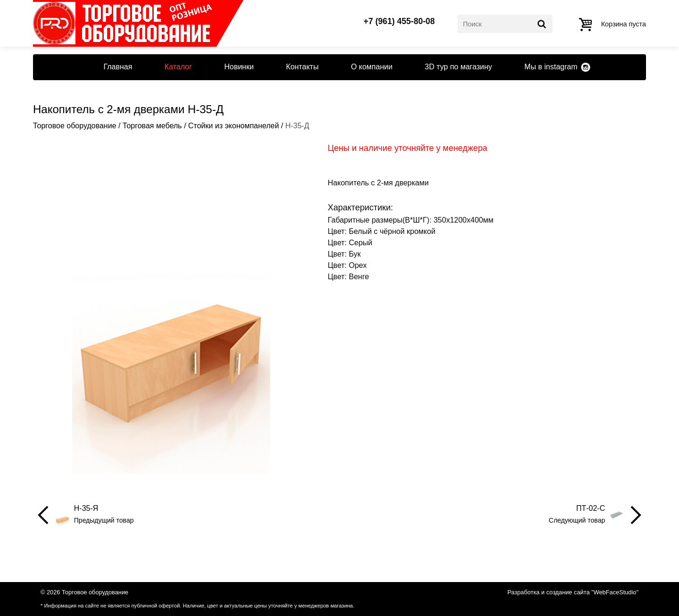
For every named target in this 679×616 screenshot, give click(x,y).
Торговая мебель (152, 126)
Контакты (302, 67)
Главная (118, 67)
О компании (372, 67)
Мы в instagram (551, 67)
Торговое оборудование (75, 126)
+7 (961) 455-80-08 (399, 22)
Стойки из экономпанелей (234, 126)
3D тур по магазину (459, 67)
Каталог (178, 67)
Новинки (239, 67)
